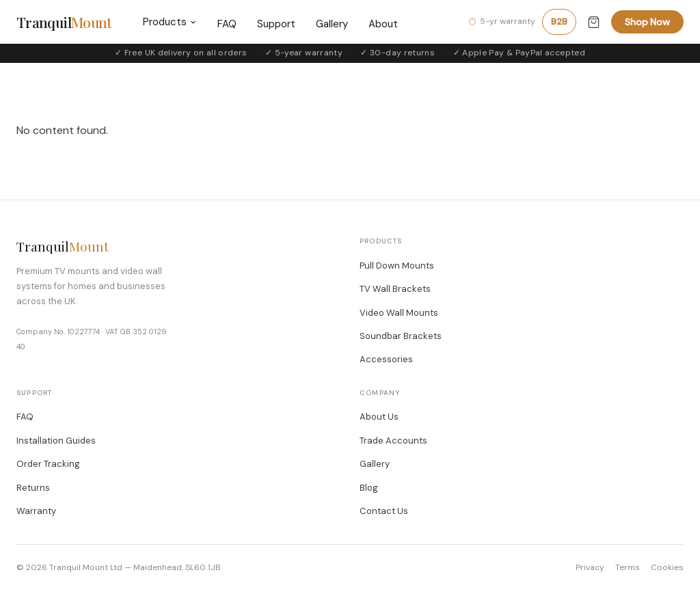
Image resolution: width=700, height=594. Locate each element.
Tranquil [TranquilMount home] (64, 22)
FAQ (227, 24)
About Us (379, 417)
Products (170, 22)
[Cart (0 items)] (594, 22)
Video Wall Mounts (399, 313)
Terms (628, 567)
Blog (369, 488)
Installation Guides (56, 441)
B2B (559, 22)
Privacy (590, 567)
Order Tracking (48, 464)
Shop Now (647, 22)
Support (276, 24)
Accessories (386, 359)
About (383, 24)
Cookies (667, 567)
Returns (33, 488)
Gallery (332, 24)
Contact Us (384, 511)
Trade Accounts (393, 441)
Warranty (36, 511)
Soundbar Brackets (401, 336)
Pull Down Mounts (397, 266)
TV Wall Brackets (395, 289)
